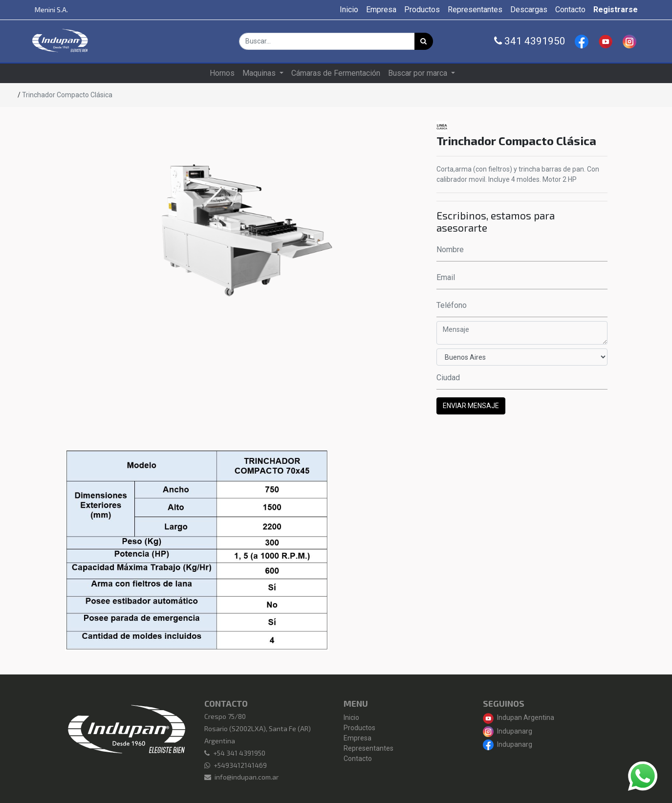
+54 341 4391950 (239, 753)
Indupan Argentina (519, 717)
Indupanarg (508, 731)
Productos (359, 728)
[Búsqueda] (424, 41)
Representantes (369, 748)
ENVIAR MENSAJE (471, 406)
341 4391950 (530, 41)
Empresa (358, 738)
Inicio (351, 717)
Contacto (358, 759)
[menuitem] (349, 10)
